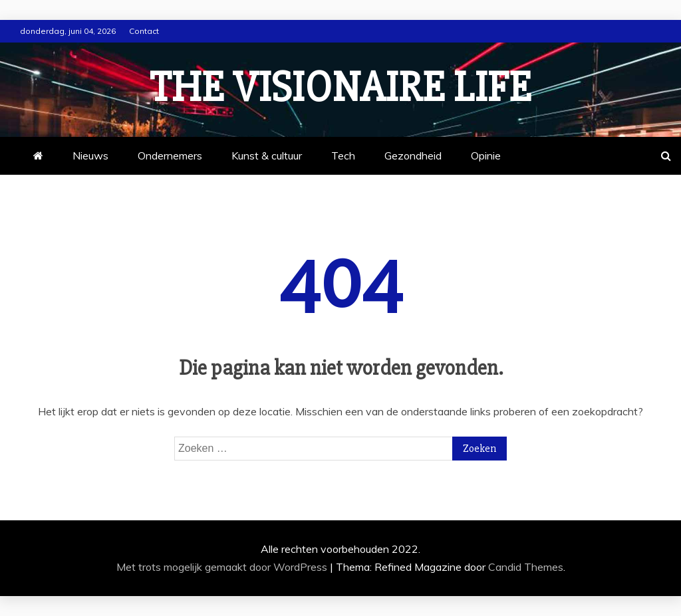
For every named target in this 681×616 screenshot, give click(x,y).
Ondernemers (170, 155)
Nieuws (90, 155)
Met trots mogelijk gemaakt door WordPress (223, 567)
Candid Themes (526, 567)
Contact (144, 31)
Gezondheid (413, 155)
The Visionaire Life (340, 88)
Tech (343, 155)
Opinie (486, 155)
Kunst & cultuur (267, 155)
